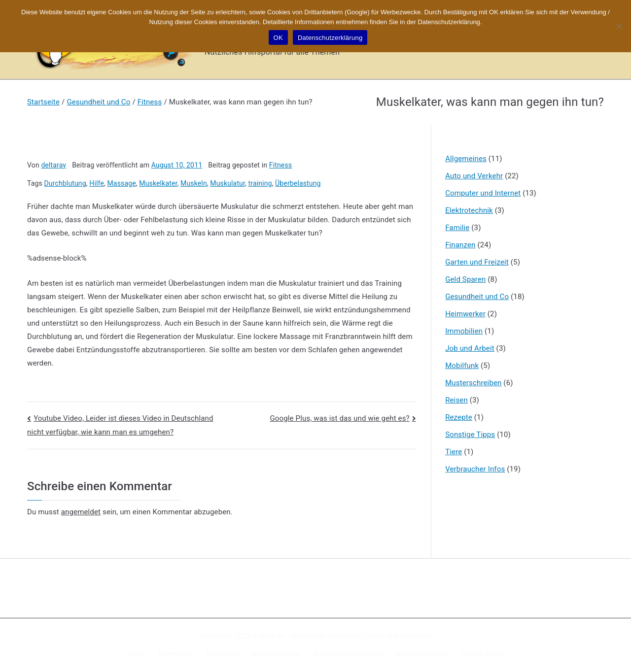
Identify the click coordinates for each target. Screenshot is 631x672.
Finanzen (460, 245)
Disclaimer (224, 654)
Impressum (176, 654)
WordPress (417, 636)
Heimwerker (465, 314)
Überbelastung (298, 183)
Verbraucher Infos (475, 469)
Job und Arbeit (470, 348)
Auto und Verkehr (474, 176)
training (260, 183)
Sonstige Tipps (470, 435)
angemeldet (81, 512)
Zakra (376, 636)
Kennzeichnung (277, 654)
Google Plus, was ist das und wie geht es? (339, 418)
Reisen (456, 400)
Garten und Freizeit (477, 262)
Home (137, 654)
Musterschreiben (473, 383)
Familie (457, 228)
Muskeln (194, 183)
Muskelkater (158, 183)
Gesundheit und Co (477, 297)
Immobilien (464, 331)
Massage (122, 183)
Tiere (454, 452)
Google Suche (483, 654)
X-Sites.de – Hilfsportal (288, 636)
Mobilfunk (462, 366)
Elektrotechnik (469, 210)
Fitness (280, 165)
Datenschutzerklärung (348, 654)
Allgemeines (466, 159)
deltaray (53, 165)
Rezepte (459, 417)
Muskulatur (228, 183)
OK (278, 38)
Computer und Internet (483, 193)
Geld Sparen (465, 279)
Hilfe (97, 183)
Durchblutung (65, 183)
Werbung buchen (422, 654)
